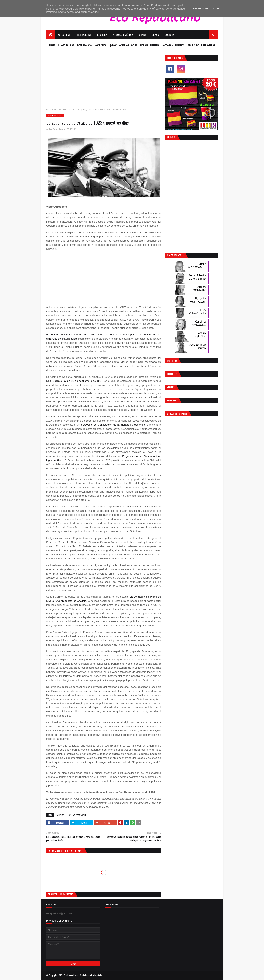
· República (100, 45)
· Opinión (112, 45)
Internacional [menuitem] (83, 35)
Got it (215, 9)
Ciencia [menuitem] (156, 35)
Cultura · (156, 45)
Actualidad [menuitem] (64, 35)
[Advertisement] (104, 80)
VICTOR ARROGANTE (64, 109)
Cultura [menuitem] (169, 35)
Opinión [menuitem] (142, 35)
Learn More (201, 9)
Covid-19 (54, 45)
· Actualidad (67, 45)
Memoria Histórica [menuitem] (123, 35)
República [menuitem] (102, 35)
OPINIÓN (60, 815)
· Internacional (84, 45)
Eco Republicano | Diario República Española (83, 975)
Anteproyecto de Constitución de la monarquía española (111, 425)
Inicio (49, 109)
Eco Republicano (57, 129)
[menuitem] (51, 35)
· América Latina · (129, 45)
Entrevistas (208, 45)
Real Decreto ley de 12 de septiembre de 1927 (74, 381)
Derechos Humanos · (174, 45)
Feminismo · (194, 45)
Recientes (172, 374)
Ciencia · (145, 45)
